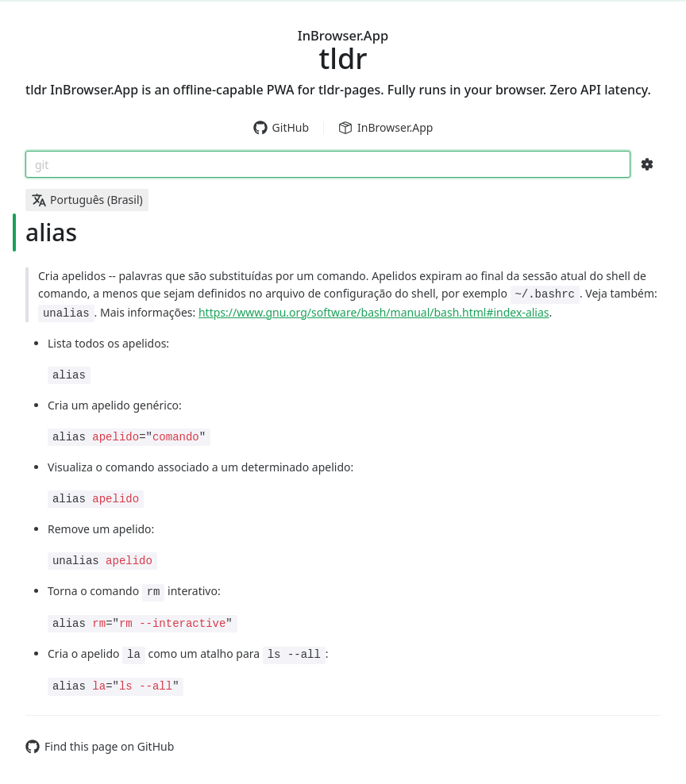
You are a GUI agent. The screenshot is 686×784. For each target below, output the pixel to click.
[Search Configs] (647, 164)
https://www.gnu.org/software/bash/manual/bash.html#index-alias (374, 312)
